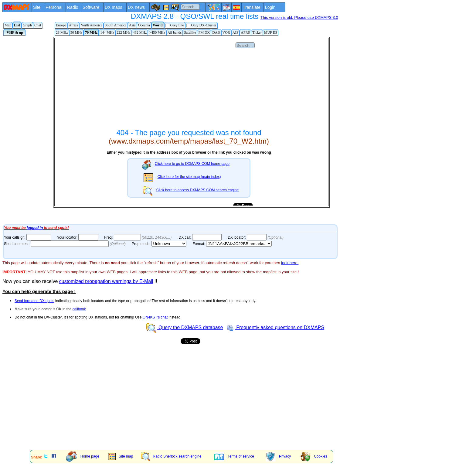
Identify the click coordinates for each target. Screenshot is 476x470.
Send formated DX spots (34, 301)
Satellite (190, 32)
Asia (132, 25)
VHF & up (14, 32)
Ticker (257, 32)
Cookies (314, 456)
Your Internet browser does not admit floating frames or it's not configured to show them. (169, 130)
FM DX (204, 32)
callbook (79, 309)
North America (91, 25)
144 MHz (107, 32)
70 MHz (91, 32)
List (17, 25)
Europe (61, 25)
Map (8, 25)
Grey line (175, 25)
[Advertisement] (185, 403)
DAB (216, 32)
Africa (74, 25)
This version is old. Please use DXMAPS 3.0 (299, 17)
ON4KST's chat (155, 317)
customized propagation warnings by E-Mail (106, 281)
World (158, 25)
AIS (235, 32)
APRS (245, 32)
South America (116, 25)
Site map (121, 456)
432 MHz (140, 32)
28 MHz (62, 32)
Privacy (278, 456)
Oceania (144, 25)
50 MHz (76, 32)
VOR (226, 32)
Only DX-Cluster (201, 25)
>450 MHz (157, 32)
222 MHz (124, 32)
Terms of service (234, 456)
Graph (27, 25)
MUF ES (271, 32)
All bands (175, 32)
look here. (290, 263)
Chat (38, 25)
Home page (83, 456)
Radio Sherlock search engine (171, 456)
